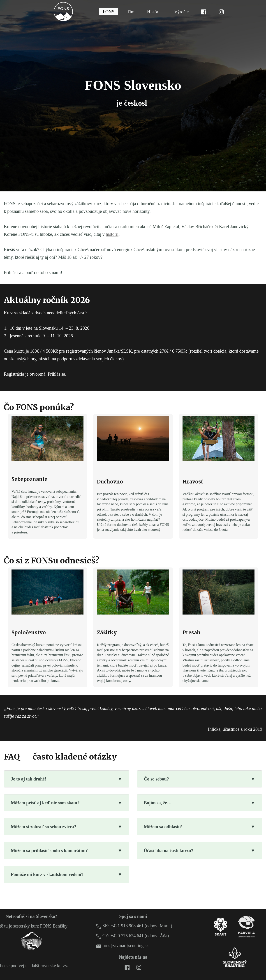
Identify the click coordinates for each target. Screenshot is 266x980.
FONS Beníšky (54, 926)
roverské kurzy (54, 966)
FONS (109, 11)
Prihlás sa (56, 374)
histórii (112, 234)
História (154, 11)
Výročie (181, 11)
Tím (131, 11)
